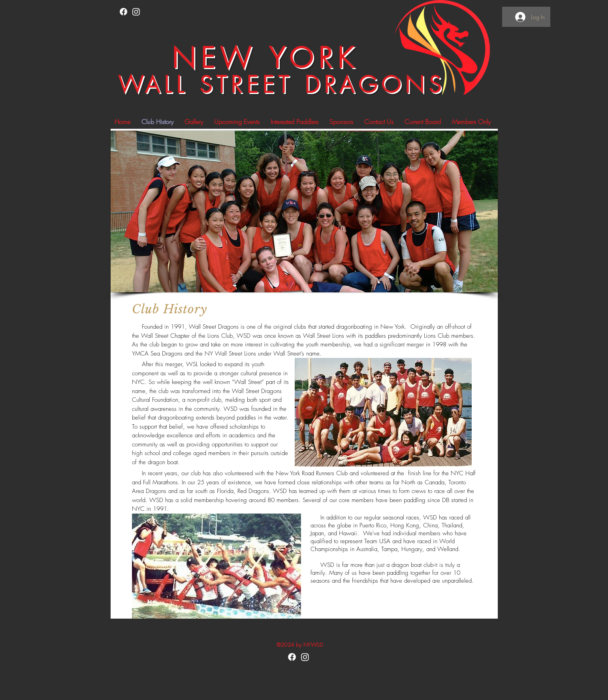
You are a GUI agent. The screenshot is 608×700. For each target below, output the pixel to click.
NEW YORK (265, 58)
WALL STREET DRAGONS (282, 85)
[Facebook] (123, 12)
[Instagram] (136, 12)
